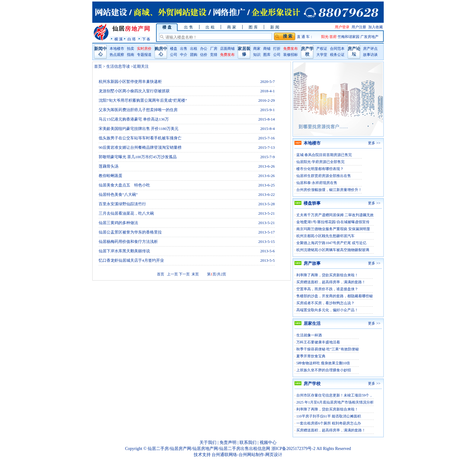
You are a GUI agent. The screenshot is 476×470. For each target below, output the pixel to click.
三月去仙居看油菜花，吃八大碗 (126, 213)
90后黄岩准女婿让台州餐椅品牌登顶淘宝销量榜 (140, 147)
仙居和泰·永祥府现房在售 (317, 183)
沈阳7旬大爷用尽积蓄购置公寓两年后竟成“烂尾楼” (143, 100)
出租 (194, 49)
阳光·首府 (329, 37)
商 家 (231, 27)
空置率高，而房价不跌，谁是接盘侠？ (327, 289)
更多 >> (374, 143)
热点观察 (117, 55)
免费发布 (227, 55)
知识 (257, 55)
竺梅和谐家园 (349, 37)
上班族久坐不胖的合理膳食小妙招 (324, 370)
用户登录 (342, 27)
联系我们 (248, 443)
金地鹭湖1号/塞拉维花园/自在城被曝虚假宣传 (333, 222)
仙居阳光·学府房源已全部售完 (320, 162)
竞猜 (214, 55)
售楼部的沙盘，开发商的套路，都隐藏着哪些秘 (335, 296)
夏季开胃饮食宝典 (311, 356)
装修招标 (291, 55)
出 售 (188, 27)
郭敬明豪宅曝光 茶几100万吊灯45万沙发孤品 (138, 157)
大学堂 (322, 55)
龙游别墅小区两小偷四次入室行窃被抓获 (134, 91)
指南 (131, 55)
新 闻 (275, 27)
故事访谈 (370, 55)
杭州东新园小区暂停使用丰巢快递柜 (130, 82)
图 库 (253, 27)
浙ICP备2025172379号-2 (293, 449)
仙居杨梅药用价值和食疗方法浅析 (128, 242)
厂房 (214, 49)
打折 (277, 49)
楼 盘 (167, 27)
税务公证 (337, 55)
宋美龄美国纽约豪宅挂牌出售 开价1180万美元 (139, 129)
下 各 (146, 39)
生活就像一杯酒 (309, 335)
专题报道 (144, 55)
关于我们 (208, 443)
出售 (184, 49)
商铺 (267, 49)
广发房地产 (369, 37)
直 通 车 (303, 37)
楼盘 (174, 49)
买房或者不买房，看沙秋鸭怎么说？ (325, 303)
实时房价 (144, 49)
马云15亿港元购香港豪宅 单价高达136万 (134, 119)
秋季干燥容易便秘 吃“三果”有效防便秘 (328, 349)
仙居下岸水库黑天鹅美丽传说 (124, 251)
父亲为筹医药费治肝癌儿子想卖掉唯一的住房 (138, 110)
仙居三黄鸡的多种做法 (118, 223)
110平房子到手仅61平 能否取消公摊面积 (329, 416)
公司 (174, 55)
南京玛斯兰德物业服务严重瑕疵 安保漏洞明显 (333, 229)
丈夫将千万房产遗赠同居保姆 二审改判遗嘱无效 (335, 215)
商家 (257, 49)
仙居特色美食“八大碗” (118, 194)
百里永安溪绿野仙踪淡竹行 (122, 204)
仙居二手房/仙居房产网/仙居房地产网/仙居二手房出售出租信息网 (209, 449)
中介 (184, 55)
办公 (204, 49)
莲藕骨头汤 (109, 166)
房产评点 (370, 49)
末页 (195, 274)
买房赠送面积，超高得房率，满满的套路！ (331, 282)
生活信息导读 (118, 66)
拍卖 (131, 49)
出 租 (210, 27)
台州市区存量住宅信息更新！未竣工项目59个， (335, 395)
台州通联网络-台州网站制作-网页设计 (247, 455)
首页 (98, 66)
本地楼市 (117, 49)
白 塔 (132, 39)
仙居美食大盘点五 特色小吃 (124, 185)
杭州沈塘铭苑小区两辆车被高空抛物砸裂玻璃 (333, 250)
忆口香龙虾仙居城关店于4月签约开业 (131, 260)
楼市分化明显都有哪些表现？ (320, 169)
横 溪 (119, 39)
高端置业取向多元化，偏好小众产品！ (327, 310)
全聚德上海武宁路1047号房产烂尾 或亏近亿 (331, 243)
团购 (194, 55)
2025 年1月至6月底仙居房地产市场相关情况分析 (335, 402)
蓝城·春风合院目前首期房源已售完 (324, 155)
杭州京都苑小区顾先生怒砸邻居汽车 (325, 236)
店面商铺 (227, 49)
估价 (204, 55)
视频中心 (268, 443)
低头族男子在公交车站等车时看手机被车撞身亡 (140, 138)
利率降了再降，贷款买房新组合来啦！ (327, 275)
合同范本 (337, 49)
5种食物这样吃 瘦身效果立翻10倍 (323, 363)
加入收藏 (376, 27)
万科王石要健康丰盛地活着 (318, 342)
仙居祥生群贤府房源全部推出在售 (324, 176)
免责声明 (228, 443)
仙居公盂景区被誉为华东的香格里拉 (130, 232)
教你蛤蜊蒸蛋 (110, 176)
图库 (267, 55)
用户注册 (359, 27)
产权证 (322, 49)
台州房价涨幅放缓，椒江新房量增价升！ (329, 190)
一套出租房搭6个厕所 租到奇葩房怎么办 (329, 423)
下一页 (184, 274)
